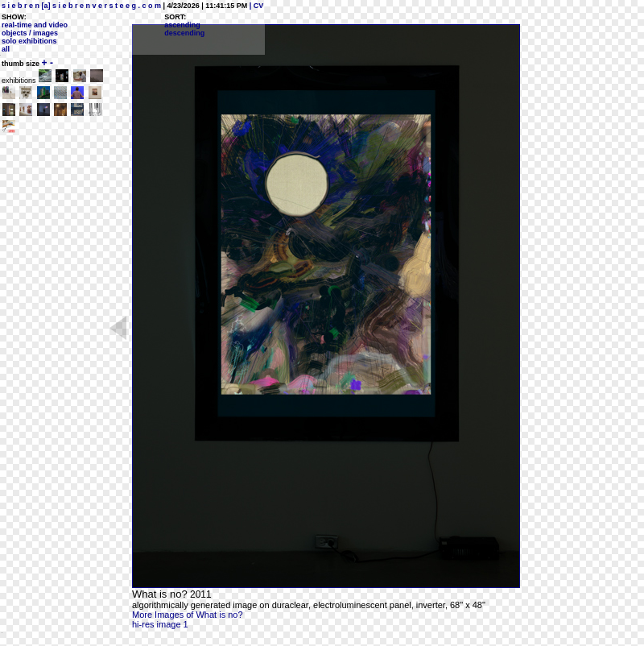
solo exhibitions (29, 41)
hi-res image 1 (160, 624)
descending (184, 33)
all (6, 49)
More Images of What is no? (188, 615)
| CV (255, 6)
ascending (182, 25)
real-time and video (35, 25)
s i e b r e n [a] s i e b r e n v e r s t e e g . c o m (81, 6)
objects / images (30, 33)
